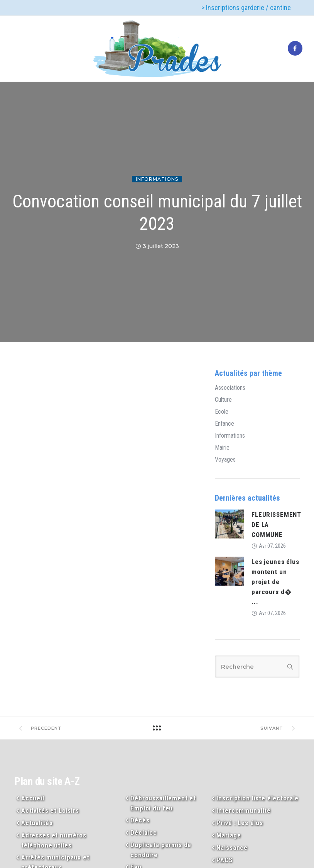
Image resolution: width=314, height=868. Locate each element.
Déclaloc (144, 832)
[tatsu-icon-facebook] (295, 49)
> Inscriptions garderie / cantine (246, 8)
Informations (157, 179)
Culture (223, 400)
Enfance (225, 424)
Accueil (33, 798)
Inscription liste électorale (257, 798)
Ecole (222, 412)
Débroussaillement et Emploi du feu (163, 803)
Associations (230, 388)
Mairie (222, 448)
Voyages (225, 460)
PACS (224, 860)
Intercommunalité (244, 810)
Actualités (37, 823)
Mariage (229, 835)
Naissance (232, 848)
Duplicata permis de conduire (161, 850)
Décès (140, 820)
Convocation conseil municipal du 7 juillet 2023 (157, 212)
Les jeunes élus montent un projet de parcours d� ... (275, 582)
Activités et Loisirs (50, 810)
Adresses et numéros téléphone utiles (54, 840)
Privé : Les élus (240, 823)
